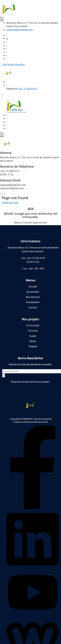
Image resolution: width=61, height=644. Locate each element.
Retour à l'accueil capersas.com (30, 223)
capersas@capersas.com (20, 30)
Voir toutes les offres (13, 64)
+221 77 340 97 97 (27, 89)
